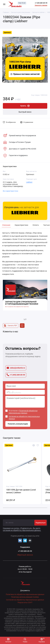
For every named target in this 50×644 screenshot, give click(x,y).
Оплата (36, 225)
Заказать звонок (41, 5)
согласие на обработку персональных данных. (22, 530)
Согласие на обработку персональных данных (25, 600)
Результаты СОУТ (25, 603)
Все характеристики (11, 191)
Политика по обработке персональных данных (25, 594)
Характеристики (21, 225)
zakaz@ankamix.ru (16, 368)
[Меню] (4, 4)
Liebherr (29, 182)
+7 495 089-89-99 (41, 3)
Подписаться (40, 523)
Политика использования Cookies (25, 597)
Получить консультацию (18, 424)
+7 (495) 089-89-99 (16, 375)
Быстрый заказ (25, 112)
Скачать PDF (10, 326)
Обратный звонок (25, 555)
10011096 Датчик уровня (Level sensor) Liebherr (21, 491)
